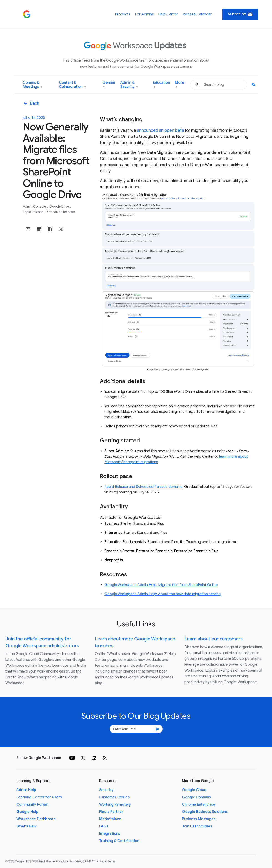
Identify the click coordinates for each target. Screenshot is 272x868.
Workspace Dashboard (36, 819)
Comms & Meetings (32, 85)
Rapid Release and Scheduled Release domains (143, 487)
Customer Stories (114, 797)
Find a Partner (111, 812)
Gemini (109, 85)
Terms (112, 861)
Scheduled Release (61, 212)
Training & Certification (119, 841)
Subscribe (240, 14)
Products (123, 14)
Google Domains (196, 797)
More (180, 85)
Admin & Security (129, 85)
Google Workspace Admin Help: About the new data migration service (162, 594)
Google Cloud (194, 790)
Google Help (27, 812)
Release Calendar (197, 14)
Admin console (35, 206)
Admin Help (26, 790)
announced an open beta (160, 130)
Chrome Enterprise (199, 805)
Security (106, 790)
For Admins (144, 14)
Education (161, 85)
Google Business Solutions (205, 812)
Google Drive (59, 206)
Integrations (110, 834)
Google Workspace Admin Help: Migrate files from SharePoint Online (161, 585)
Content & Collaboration (72, 85)
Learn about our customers (214, 639)
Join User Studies (197, 826)
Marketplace (110, 819)
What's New (26, 826)
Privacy (101, 861)
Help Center (168, 14)
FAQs (104, 826)
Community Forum (32, 805)
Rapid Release (33, 212)
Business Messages (199, 819)
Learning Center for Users (39, 797)
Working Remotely (115, 805)
